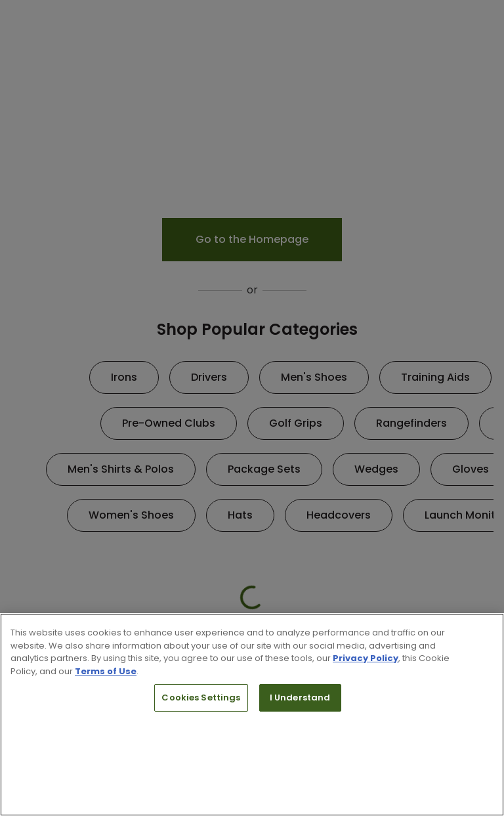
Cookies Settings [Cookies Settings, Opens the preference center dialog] (201, 698)
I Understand (300, 698)
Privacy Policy (366, 658)
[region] (252, 715)
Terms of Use (106, 671)
